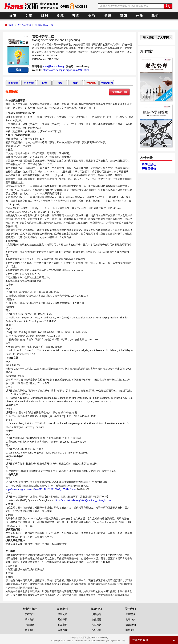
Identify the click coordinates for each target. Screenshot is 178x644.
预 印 (76, 16)
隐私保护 (130, 630)
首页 (11, 25)
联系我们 (30, 630)
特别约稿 (96, 630)
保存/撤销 (131, 625)
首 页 (13, 16)
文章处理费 (107, 83)
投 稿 (60, 16)
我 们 (155, 16)
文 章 (28, 16)
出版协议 (130, 619)
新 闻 (123, 16)
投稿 (18, 70)
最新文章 (13, 83)
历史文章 (29, 83)
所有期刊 (30, 614)
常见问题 (96, 625)
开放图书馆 (149, 169)
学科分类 (30, 619)
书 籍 (108, 16)
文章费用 (63, 625)
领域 (60, 83)
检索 (44, 83)
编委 (76, 83)
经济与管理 (25, 25)
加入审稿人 (164, 37)
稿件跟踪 (96, 619)
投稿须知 (91, 83)
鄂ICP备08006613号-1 (116, 641)
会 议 (92, 16)
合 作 (139, 16)
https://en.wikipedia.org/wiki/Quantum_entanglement (83, 500)
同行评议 (63, 619)
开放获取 (130, 614)
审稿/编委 (63, 630)
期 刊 (44, 16)
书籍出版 (30, 625)
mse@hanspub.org (54, 66)
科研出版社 (149, 165)
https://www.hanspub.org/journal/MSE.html (66, 70)
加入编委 (148, 37)
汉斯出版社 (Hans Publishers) (94, 638)
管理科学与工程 (44, 25)
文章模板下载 (119, 92)
